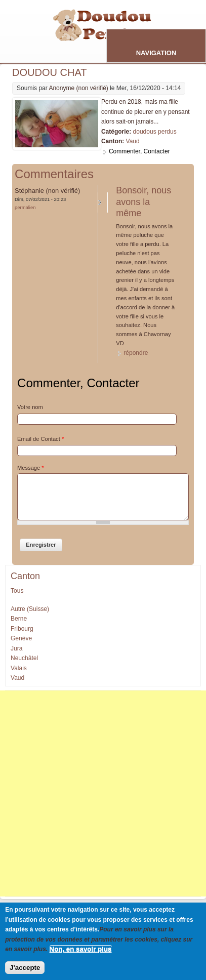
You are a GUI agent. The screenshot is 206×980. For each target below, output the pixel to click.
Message (31, 468)
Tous (17, 591)
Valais (19, 668)
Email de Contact (40, 439)
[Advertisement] (103, 793)
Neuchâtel (24, 658)
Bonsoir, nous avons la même (143, 202)
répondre (136, 353)
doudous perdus (155, 132)
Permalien (25, 207)
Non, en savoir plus (81, 949)
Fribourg (22, 629)
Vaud (133, 141)
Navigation (156, 53)
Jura (16, 648)
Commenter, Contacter (139, 151)
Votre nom (30, 407)
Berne (19, 619)
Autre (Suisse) (30, 609)
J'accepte (25, 968)
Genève (21, 638)
